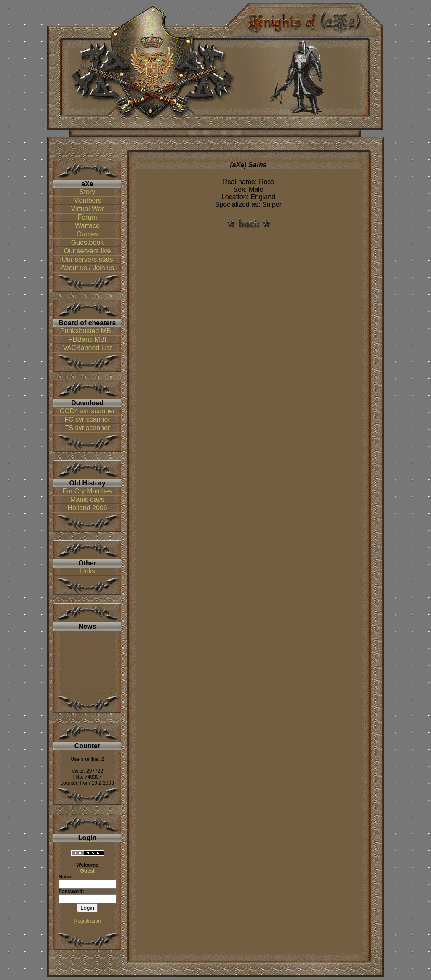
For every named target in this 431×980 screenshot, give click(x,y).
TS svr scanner (88, 428)
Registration (87, 921)
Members (87, 200)
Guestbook (87, 242)
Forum (87, 217)
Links (87, 571)
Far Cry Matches (87, 491)
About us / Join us (87, 268)
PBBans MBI (87, 339)
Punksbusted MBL (87, 331)
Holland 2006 (87, 508)
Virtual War (87, 209)
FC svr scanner (87, 419)
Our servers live (87, 251)
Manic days (87, 499)
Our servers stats (88, 259)
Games (88, 234)
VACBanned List (87, 348)
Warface (87, 226)
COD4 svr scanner (88, 411)
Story (87, 192)
